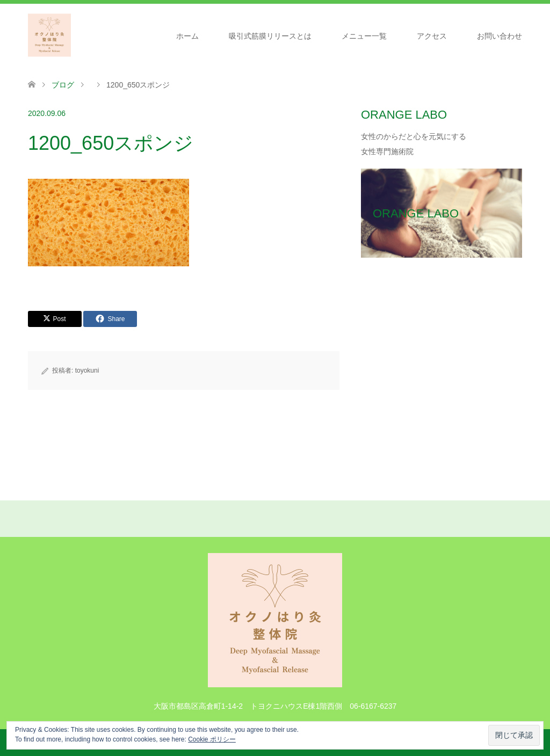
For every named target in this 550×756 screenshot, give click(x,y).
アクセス (432, 36)
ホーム (187, 36)
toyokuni (87, 370)
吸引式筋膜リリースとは (270, 36)
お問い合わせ (500, 36)
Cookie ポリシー (212, 739)
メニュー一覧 (364, 36)
